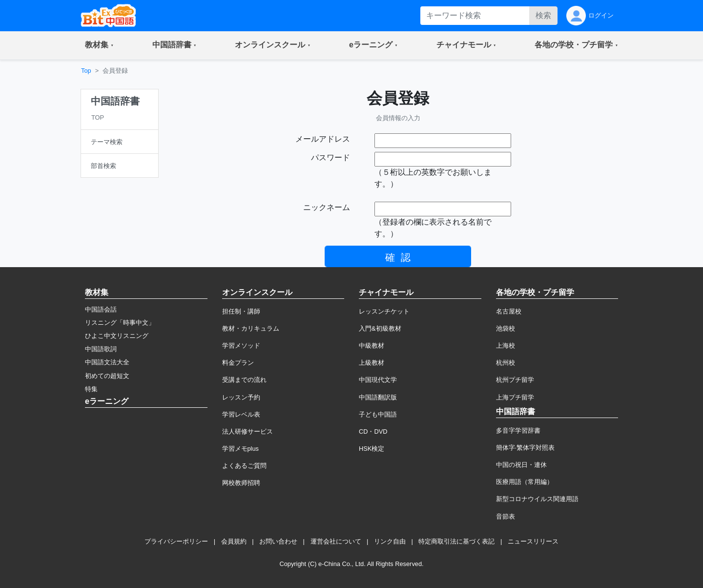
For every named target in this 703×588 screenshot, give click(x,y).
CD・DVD (373, 431)
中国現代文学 (378, 380)
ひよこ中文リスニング (117, 336)
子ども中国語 (378, 414)
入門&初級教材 (380, 328)
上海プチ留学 (515, 397)
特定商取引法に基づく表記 (456, 541)
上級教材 (372, 363)
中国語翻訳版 (378, 397)
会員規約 (234, 541)
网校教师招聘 (241, 483)
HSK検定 (372, 449)
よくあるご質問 (244, 466)
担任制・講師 (241, 311)
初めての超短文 (107, 376)
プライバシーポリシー (176, 541)
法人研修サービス (248, 431)
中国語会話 (101, 309)
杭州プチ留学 (515, 380)
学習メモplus (240, 449)
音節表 (506, 516)
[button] (99, 45)
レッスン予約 (241, 397)
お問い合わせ (278, 541)
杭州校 (506, 363)
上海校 (506, 346)
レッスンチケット (384, 311)
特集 (91, 389)
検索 (543, 15)
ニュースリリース (533, 541)
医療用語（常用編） (525, 482)
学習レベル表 (241, 414)
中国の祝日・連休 (521, 465)
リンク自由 (390, 541)
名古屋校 (509, 311)
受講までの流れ (244, 380)
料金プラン (238, 363)
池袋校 (506, 328)
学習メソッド (241, 346)
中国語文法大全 (107, 362)
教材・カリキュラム (251, 328)
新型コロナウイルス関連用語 (537, 499)
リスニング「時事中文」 (120, 323)
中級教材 (372, 346)
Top (86, 71)
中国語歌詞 (101, 349)
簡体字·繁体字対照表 (526, 448)
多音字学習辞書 (518, 430)
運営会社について (336, 541)
